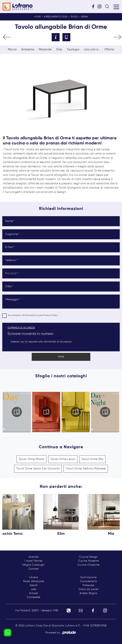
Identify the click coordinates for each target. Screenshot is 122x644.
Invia (61, 357)
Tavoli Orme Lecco (63, 459)
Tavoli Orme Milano (32, 459)
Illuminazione (88, 577)
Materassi (88, 585)
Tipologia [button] (73, 50)
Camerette (33, 597)
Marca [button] (12, 50)
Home (38, 17)
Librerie (34, 577)
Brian (84, 17)
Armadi (34, 593)
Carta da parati (89, 589)
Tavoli (74, 17)
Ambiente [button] (28, 50)
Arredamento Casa (56, 17)
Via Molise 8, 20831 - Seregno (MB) (37, 610)
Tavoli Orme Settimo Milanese (86, 469)
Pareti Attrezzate (34, 581)
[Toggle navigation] (116, 7)
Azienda (34, 557)
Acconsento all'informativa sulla (33, 315)
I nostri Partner (33, 561)
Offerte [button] (109, 50)
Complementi (89, 581)
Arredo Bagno (88, 593)
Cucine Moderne (89, 561)
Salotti (34, 585)
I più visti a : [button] (92, 50)
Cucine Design (88, 557)
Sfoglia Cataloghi (33, 565)
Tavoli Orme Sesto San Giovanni (38, 469)
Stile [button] (59, 50)
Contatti (34, 569)
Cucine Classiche (88, 565)
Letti (34, 589)
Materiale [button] (45, 50)
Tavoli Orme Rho (92, 459)
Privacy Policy (51, 315)
